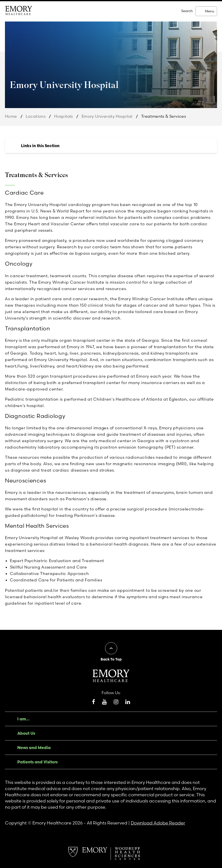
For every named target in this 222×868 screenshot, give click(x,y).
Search (187, 11)
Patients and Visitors (37, 762)
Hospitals (64, 116)
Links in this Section (40, 146)
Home (11, 116)
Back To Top (111, 659)
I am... (23, 719)
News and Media (34, 748)
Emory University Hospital (107, 116)
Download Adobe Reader (158, 823)
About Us (26, 733)
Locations (36, 116)
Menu (210, 11)
